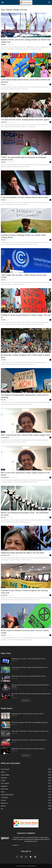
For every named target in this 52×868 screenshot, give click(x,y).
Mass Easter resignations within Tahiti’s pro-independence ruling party (30, 722)
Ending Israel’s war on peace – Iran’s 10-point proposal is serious (28, 659)
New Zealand (5, 783)
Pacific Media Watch (7, 795)
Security (3, 800)
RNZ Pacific (5, 789)
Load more (26, 700)
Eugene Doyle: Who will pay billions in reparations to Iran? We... (28, 749)
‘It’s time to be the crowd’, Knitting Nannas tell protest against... (26, 120)
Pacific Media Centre (5, 555)
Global (3, 781)
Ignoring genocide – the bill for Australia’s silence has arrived (27, 714)
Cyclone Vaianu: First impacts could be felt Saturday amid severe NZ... (30, 667)
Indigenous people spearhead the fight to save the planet (23, 553)
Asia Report (4, 154)
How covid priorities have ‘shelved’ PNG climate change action (25, 435)
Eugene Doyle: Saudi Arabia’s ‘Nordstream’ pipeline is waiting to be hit (30, 731)
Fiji (2, 809)
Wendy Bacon (4, 122)
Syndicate (4, 778)
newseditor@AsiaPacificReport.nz (29, 845)
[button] (49, 2)
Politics (3, 772)
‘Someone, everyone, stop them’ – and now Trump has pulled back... (29, 740)
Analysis (3, 352)
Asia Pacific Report (32, 837)
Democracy (4, 803)
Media (3, 792)
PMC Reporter (4, 595)
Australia (3, 116)
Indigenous (4, 786)
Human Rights (5, 775)
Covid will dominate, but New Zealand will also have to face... (25, 197)
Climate (3, 36)
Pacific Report (5, 769)
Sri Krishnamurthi (5, 437)
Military (3, 806)
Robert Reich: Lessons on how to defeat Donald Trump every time (29, 676)
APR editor (3, 44)
